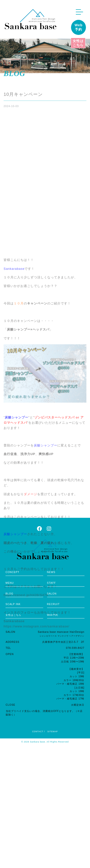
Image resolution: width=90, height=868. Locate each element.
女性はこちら (78, 43)
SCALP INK (13, 604)
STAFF (51, 583)
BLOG (9, 594)
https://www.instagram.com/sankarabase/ (36, 758)
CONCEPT (12, 572)
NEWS (51, 572)
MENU (10, 583)
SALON (52, 594)
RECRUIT (53, 604)
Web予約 (79, 27)
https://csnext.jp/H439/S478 (26, 727)
